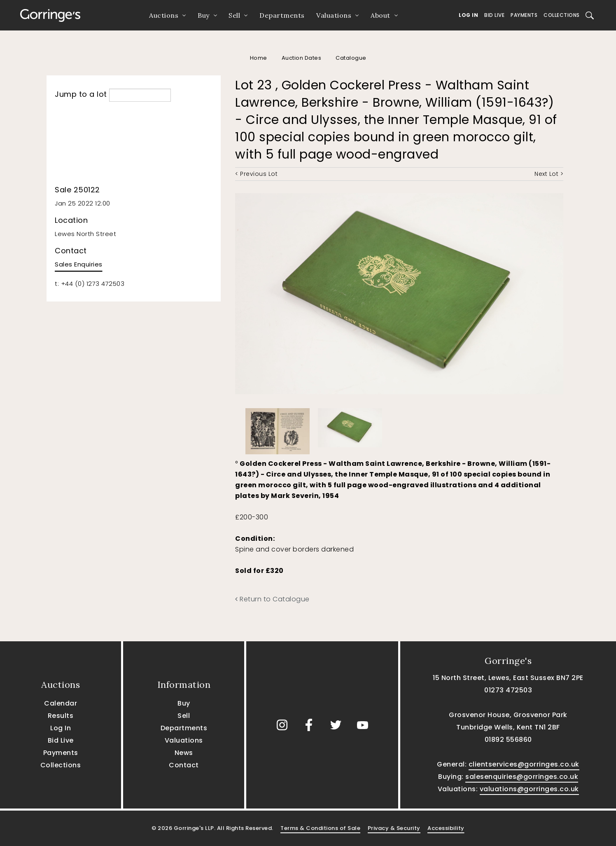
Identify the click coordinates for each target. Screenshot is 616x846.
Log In (468, 15)
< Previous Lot (256, 174)
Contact (184, 765)
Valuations (334, 15)
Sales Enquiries (79, 264)
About (380, 15)
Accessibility (446, 828)
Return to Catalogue (272, 599)
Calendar (61, 703)
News (184, 753)
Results (61, 716)
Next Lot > (549, 174)
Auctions (164, 15)
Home (259, 58)
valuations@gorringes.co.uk (529, 789)
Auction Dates (302, 58)
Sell (234, 15)
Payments (524, 15)
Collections (562, 15)
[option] (278, 429)
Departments (282, 15)
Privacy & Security (394, 828)
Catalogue (351, 58)
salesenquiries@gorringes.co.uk (522, 777)
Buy (204, 15)
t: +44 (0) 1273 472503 (90, 284)
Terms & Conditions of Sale (320, 828)
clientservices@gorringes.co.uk (524, 764)
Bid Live (494, 15)
